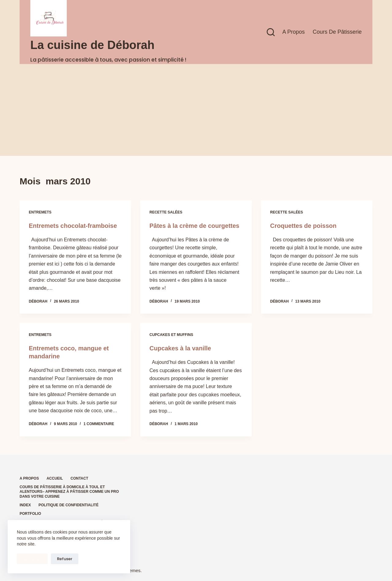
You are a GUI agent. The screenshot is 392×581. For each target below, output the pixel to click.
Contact (79, 478)
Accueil (55, 478)
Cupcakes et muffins (171, 335)
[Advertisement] (196, 110)
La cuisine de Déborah (92, 45)
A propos (294, 32)
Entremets (40, 212)
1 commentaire (99, 424)
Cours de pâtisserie (337, 32)
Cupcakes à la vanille (180, 348)
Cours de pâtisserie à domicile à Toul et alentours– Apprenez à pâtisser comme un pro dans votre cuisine (69, 492)
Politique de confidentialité (69, 505)
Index (25, 505)
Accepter (32, 559)
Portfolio (30, 514)
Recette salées (166, 212)
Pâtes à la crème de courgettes (194, 226)
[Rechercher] (271, 32)
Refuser (65, 559)
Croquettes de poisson (303, 226)
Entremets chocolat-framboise (73, 226)
